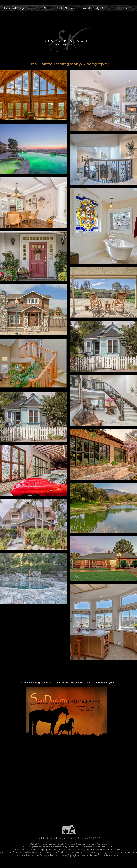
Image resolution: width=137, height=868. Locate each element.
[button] (47, 8)
